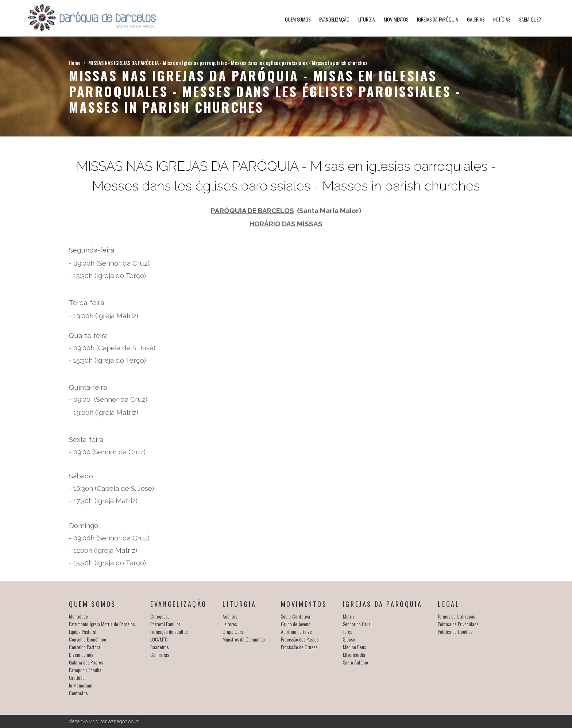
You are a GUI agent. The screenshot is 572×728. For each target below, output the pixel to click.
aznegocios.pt (124, 721)
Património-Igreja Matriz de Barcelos (102, 624)
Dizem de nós (81, 654)
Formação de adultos (169, 631)
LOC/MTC (159, 639)
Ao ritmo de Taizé (296, 631)
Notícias (502, 19)
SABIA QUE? (530, 19)
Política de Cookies (455, 631)
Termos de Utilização (457, 616)
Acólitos (230, 616)
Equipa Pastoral (83, 631)
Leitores (230, 624)
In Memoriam (81, 685)
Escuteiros (159, 647)
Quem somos (298, 19)
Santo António (355, 662)
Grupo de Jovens (295, 624)
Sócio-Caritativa (295, 616)
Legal (449, 604)
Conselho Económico (88, 639)
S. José (349, 639)
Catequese (160, 616)
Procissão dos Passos (300, 639)
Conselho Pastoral (85, 647)
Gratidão (77, 677)
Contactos (78, 693)
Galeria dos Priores (86, 662)
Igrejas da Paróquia (438, 19)
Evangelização (334, 19)
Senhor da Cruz (357, 624)
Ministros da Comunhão (244, 639)
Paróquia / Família (85, 670)
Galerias (476, 19)
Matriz (349, 616)
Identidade (78, 616)
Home (75, 63)
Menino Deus (354, 647)
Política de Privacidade (458, 624)
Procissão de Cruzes (299, 647)
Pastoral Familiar (165, 624)
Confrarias (160, 654)
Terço (348, 631)
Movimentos (396, 19)
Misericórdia (354, 654)
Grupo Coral (233, 631)
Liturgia (367, 19)
